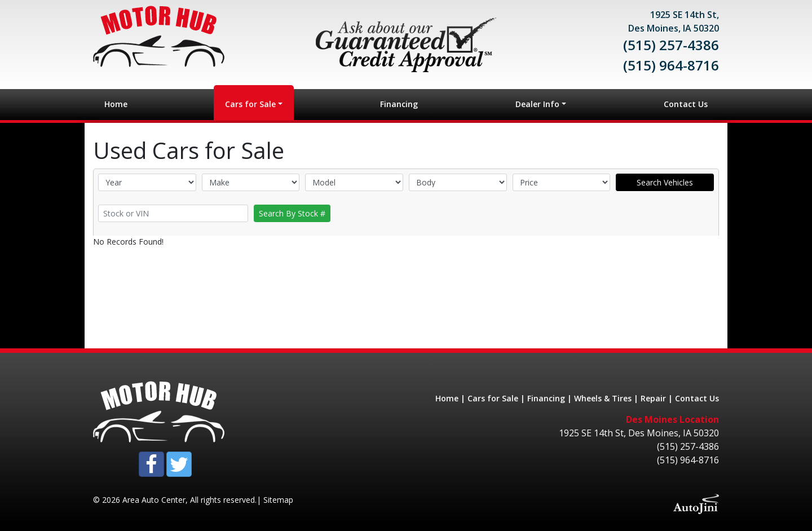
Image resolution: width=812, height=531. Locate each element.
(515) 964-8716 (671, 65)
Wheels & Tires (603, 398)
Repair (653, 398)
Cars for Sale (493, 398)
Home (447, 398)
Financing (546, 398)
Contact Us (697, 398)
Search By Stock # (292, 213)
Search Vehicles (665, 182)
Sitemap (278, 500)
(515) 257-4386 (671, 45)
